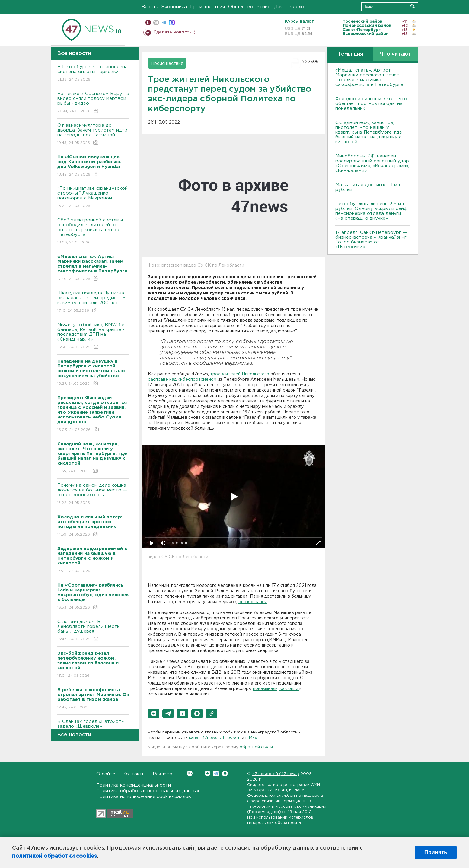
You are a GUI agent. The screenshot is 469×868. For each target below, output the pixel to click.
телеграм (164, 22)
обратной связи (256, 747)
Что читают (396, 54)
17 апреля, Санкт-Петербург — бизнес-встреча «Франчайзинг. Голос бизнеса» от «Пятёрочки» (371, 240)
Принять (436, 852)
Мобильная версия (148, 22)
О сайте (106, 774)
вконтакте (156, 22)
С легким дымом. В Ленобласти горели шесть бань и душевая (93, 631)
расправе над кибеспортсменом (182, 380)
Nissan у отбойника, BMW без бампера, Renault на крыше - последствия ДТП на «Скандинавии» (93, 336)
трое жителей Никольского (240, 374)
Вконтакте (190, 773)
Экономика (174, 7)
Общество (241, 7)
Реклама (163, 774)
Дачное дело (289, 7)
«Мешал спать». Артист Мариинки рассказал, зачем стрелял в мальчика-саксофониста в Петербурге (369, 77)
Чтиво (264, 7)
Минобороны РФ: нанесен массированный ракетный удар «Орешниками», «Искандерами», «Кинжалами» (372, 163)
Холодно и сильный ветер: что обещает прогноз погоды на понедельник (371, 104)
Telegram (216, 773)
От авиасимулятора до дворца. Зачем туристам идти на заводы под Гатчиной (93, 134)
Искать (413, 6)
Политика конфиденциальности (134, 785)
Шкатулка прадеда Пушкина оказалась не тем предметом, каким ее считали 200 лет (93, 302)
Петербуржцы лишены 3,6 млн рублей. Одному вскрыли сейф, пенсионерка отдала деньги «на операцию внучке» (372, 211)
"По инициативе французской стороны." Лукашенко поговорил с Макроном (93, 197)
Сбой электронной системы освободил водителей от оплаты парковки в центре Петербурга (93, 232)
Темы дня (350, 54)
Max (225, 773)
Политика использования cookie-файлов (144, 797)
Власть (150, 7)
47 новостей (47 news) (276, 774)
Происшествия (207, 7)
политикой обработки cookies (54, 856)
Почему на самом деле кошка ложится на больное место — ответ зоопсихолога (93, 494)
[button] (154, 714)
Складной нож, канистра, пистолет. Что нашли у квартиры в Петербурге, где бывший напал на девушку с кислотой (369, 132)
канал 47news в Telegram (215, 738)
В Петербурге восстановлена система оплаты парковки (93, 73)
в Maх (251, 738)
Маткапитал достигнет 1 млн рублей (369, 187)
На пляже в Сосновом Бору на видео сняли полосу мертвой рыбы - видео (93, 103)
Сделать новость (172, 32)
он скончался (253, 602)
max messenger (172, 22)
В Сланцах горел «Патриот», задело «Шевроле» (93, 728)
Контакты (134, 774)
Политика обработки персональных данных (148, 791)
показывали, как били (276, 689)
